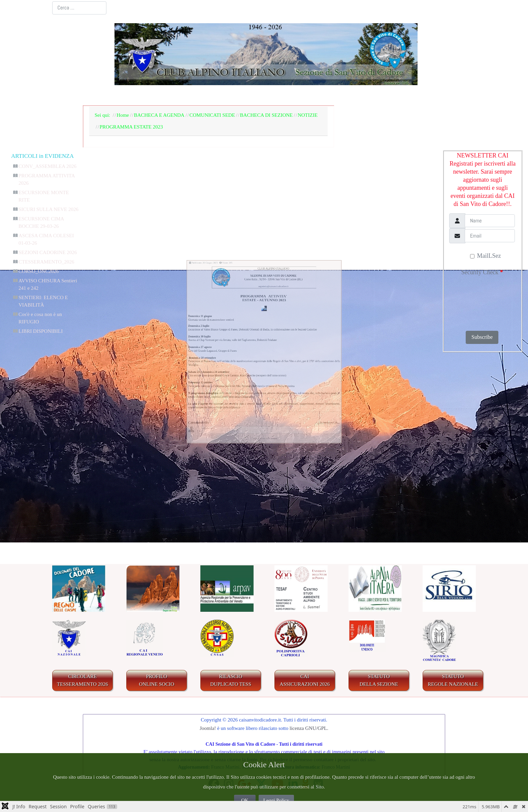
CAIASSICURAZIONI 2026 (305, 680)
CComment (283, 542)
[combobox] (79, 8)
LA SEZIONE (158, 96)
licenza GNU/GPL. (309, 728)
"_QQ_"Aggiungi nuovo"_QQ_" (406, 507)
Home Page (109, 96)
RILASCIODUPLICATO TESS (231, 680)
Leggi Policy (276, 800)
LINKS (450, 96)
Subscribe (482, 337)
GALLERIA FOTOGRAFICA (383, 96)
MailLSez (485, 256)
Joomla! (208, 728)
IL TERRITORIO (301, 96)
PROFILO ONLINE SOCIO (157, 680)
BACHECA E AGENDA (227, 96)
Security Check (482, 272)
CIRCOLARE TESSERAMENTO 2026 (82, 680)
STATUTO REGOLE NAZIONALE (453, 680)
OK (245, 800)
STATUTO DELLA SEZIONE (379, 680)
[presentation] (478, 301)
